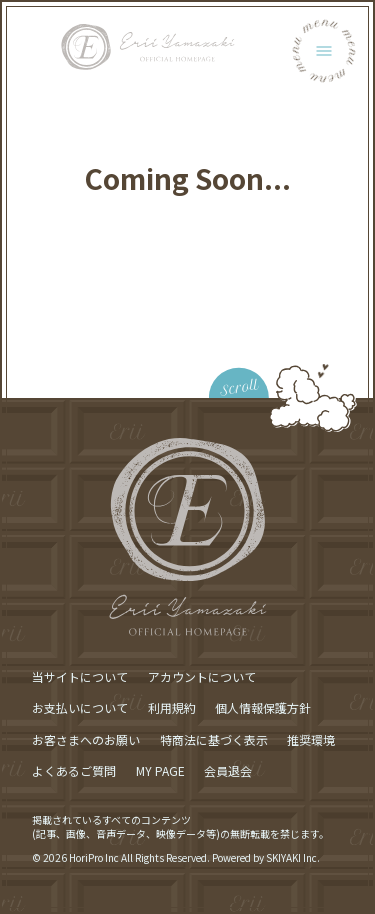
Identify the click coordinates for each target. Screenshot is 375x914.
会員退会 (228, 770)
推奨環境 (311, 739)
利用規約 (172, 707)
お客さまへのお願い (86, 739)
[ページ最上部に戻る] (237, 368)
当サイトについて (80, 676)
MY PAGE (160, 770)
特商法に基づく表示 (214, 739)
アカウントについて (202, 676)
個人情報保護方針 (263, 707)
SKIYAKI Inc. (293, 857)
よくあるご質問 (74, 770)
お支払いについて (80, 707)
